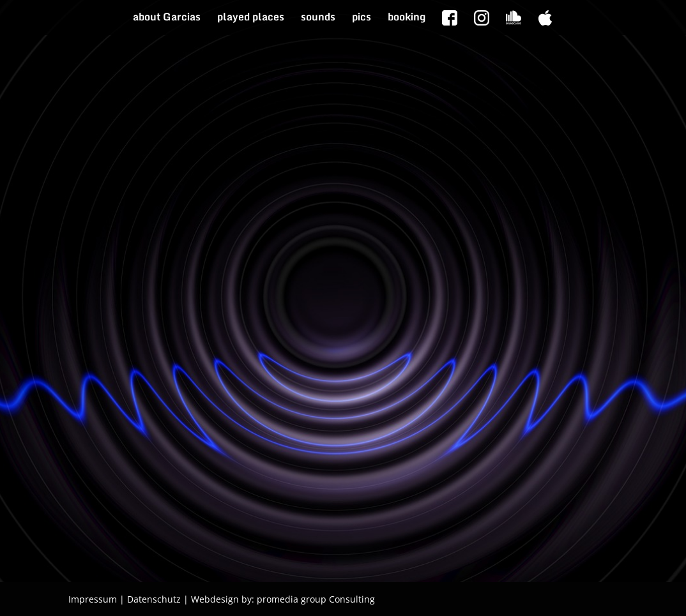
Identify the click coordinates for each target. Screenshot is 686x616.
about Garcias (167, 19)
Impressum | (96, 599)
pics (362, 19)
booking (407, 19)
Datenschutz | (158, 599)
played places (251, 19)
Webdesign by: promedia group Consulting (283, 599)
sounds (318, 19)
